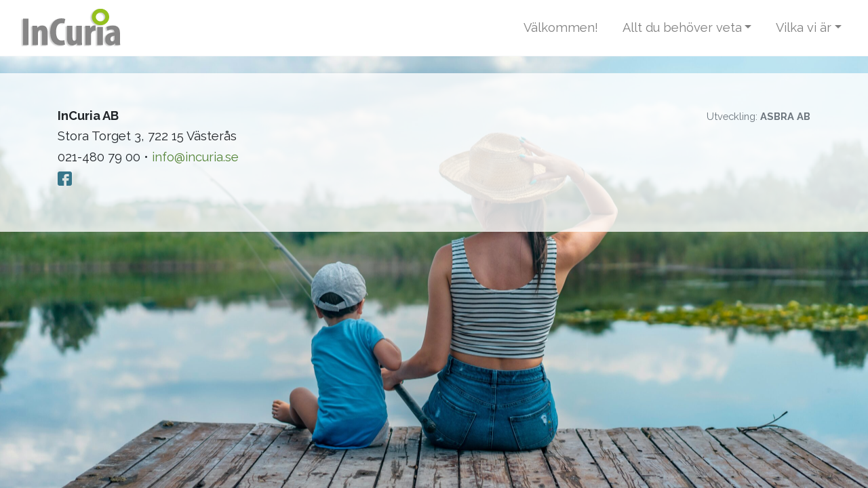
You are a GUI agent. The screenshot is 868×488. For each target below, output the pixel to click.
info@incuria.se (195, 157)
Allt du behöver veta (682, 27)
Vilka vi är (804, 27)
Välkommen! (561, 27)
